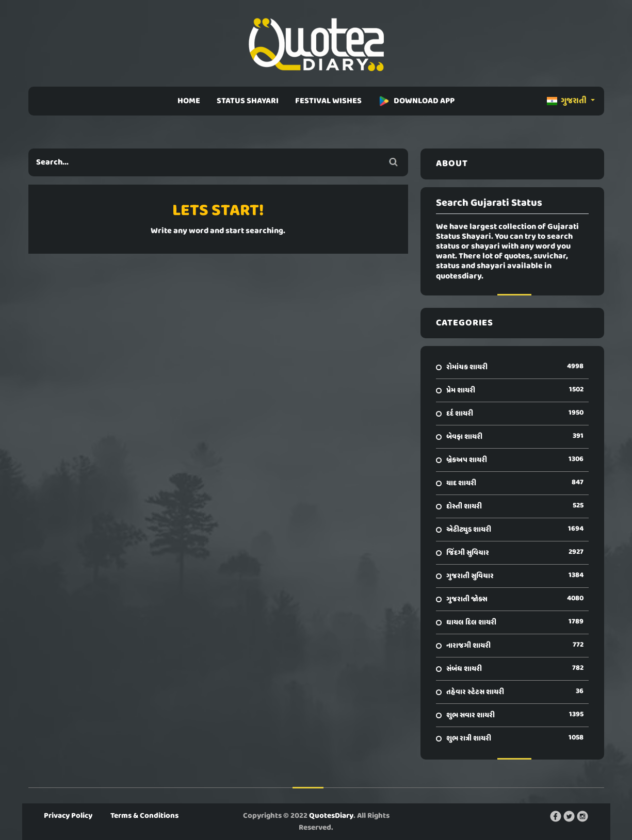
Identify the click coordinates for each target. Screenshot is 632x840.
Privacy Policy (68, 816)
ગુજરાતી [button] (568, 101)
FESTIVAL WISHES (328, 101)
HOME (189, 101)
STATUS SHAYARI (248, 101)
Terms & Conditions (144, 816)
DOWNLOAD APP (416, 101)
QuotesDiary (331, 816)
